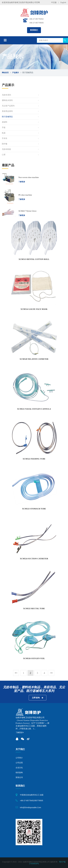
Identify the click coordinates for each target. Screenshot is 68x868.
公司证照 (19, 763)
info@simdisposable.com (31, 807)
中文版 (54, 2)
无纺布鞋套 (6, 149)
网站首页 (5, 73)
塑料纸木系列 (7, 100)
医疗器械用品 (7, 117)
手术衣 (5, 138)
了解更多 (22, 182)
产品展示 (16, 73)
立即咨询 (38, 698)
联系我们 (34, 30)
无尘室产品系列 (8, 106)
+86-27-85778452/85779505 (32, 801)
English (63, 2)
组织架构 (19, 773)
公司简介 (19, 758)
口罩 (4, 155)
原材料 (5, 122)
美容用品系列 (7, 111)
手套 (4, 128)
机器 (4, 133)
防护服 (5, 144)
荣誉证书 (19, 777)
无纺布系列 (6, 95)
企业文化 (19, 768)
